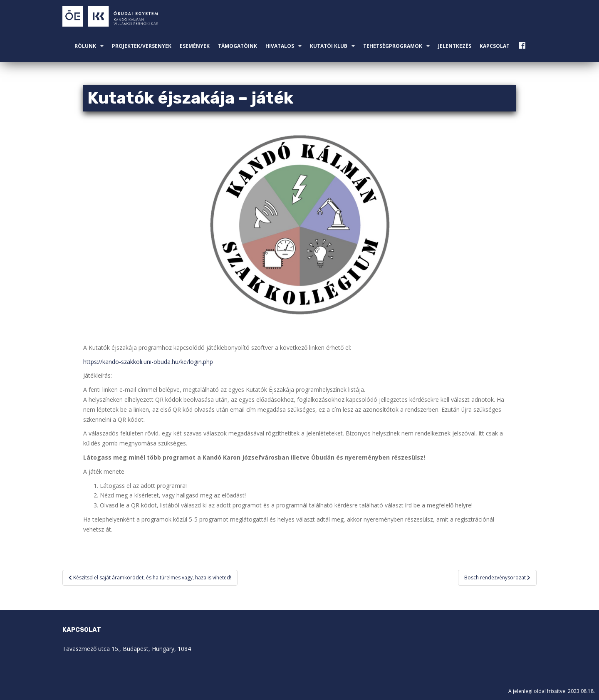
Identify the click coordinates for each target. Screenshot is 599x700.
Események (195, 46)
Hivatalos (280, 46)
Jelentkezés (455, 46)
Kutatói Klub (329, 46)
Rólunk (85, 46)
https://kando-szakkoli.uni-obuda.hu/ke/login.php (148, 362)
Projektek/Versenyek (142, 46)
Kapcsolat (495, 46)
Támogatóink (238, 46)
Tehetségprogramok (393, 46)
